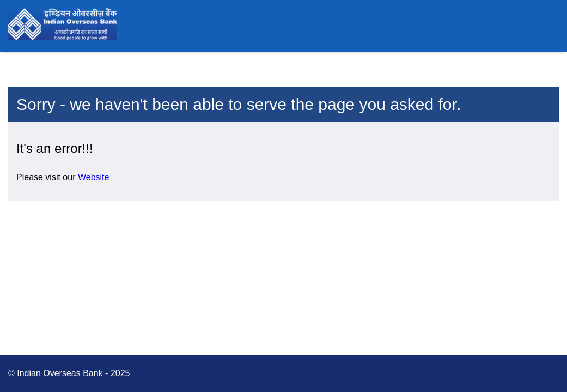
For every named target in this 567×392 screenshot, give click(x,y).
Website (94, 177)
